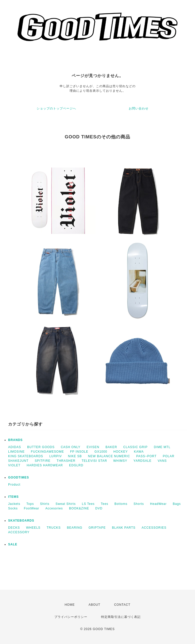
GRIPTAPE (97, 528)
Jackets (14, 504)
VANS (162, 461)
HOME (70, 605)
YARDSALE (143, 461)
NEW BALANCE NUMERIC (109, 456)
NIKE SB (75, 456)
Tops (30, 504)
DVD (99, 508)
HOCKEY (120, 452)
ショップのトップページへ (56, 108)
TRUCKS (54, 528)
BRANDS (15, 440)
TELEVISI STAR (94, 461)
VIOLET (14, 465)
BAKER (111, 447)
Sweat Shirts (66, 504)
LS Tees (88, 504)
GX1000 (101, 452)
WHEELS (33, 528)
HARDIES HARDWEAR (45, 465)
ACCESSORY (19, 532)
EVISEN (93, 447)
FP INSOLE (79, 452)
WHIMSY (120, 461)
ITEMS (13, 497)
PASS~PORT (147, 456)
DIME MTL (162, 447)
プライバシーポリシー (71, 617)
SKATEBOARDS (21, 521)
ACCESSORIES (154, 528)
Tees (104, 504)
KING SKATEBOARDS (26, 456)
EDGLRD (76, 465)
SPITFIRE (43, 461)
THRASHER (66, 461)
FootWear (31, 508)
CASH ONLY (70, 447)
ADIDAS (15, 447)
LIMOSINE (16, 452)
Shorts (139, 504)
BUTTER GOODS (41, 447)
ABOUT (94, 605)
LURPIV (55, 456)
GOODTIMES (19, 477)
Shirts (45, 504)
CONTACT (122, 605)
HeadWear (158, 504)
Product (14, 485)
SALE (13, 544)
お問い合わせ (139, 108)
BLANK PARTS (124, 528)
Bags (177, 504)
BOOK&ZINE (79, 508)
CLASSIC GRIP (136, 447)
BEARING (75, 528)
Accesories (54, 508)
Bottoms (121, 504)
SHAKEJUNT (18, 461)
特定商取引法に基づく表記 (121, 617)
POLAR (169, 456)
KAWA (139, 452)
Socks (13, 508)
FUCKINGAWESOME (47, 452)
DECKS (14, 528)
